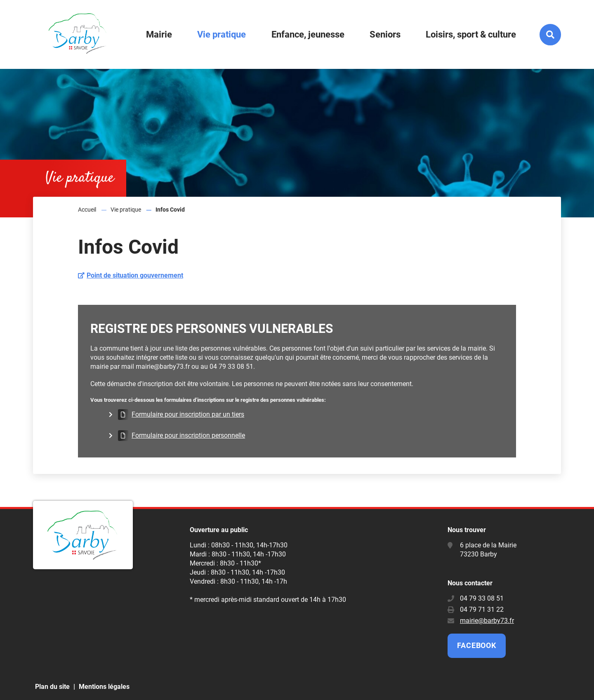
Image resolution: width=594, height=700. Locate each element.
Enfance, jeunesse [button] (308, 34)
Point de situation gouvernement (135, 275)
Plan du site (52, 687)
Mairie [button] (159, 34)
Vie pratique (126, 210)
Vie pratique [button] (222, 34)
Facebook (477, 645)
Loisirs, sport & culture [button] (471, 34)
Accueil (87, 210)
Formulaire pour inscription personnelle (188, 435)
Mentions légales (104, 687)
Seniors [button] (385, 34)
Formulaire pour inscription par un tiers (188, 414)
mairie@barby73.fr (487, 621)
